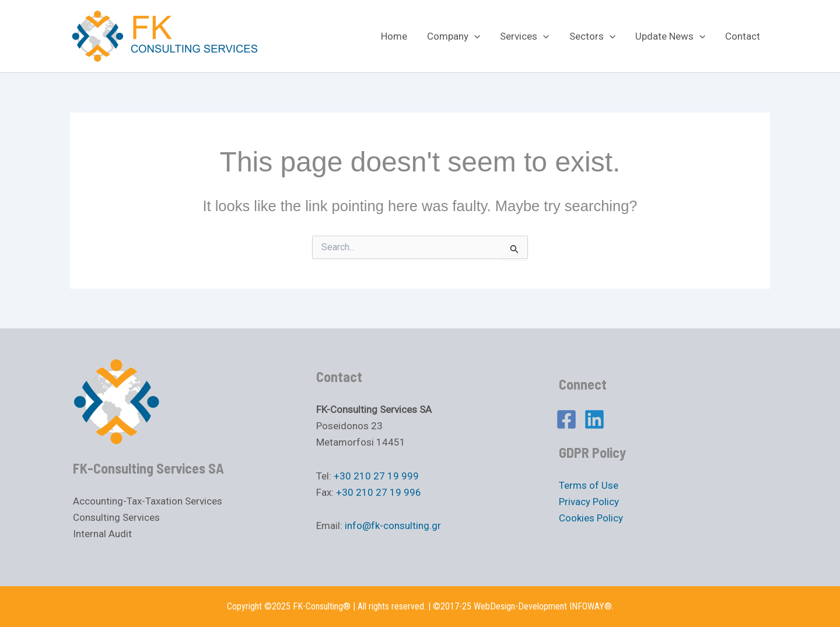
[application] (474, 36)
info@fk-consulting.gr (393, 526)
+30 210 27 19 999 (376, 476)
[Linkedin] (594, 419)
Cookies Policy (591, 518)
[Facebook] (566, 419)
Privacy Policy (589, 502)
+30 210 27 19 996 (379, 492)
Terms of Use (589, 485)
